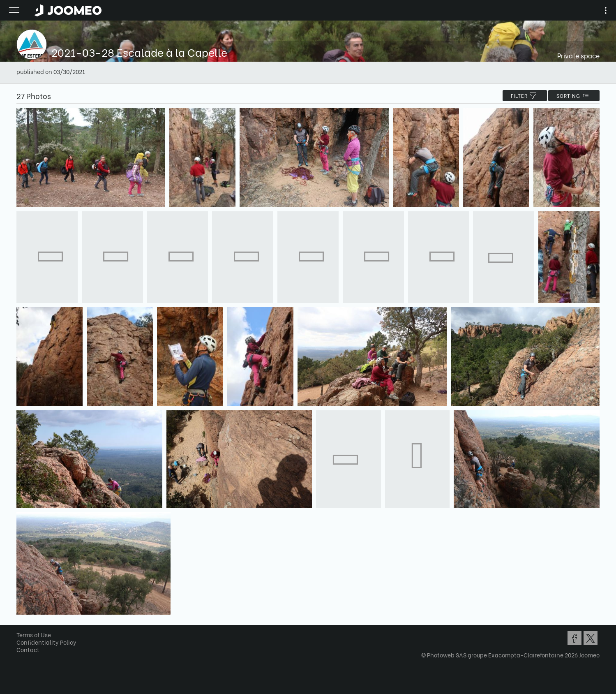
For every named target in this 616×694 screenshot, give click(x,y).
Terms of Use (34, 635)
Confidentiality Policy (46, 642)
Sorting (574, 96)
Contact (28, 649)
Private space (578, 55)
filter (525, 96)
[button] (22, 652)
